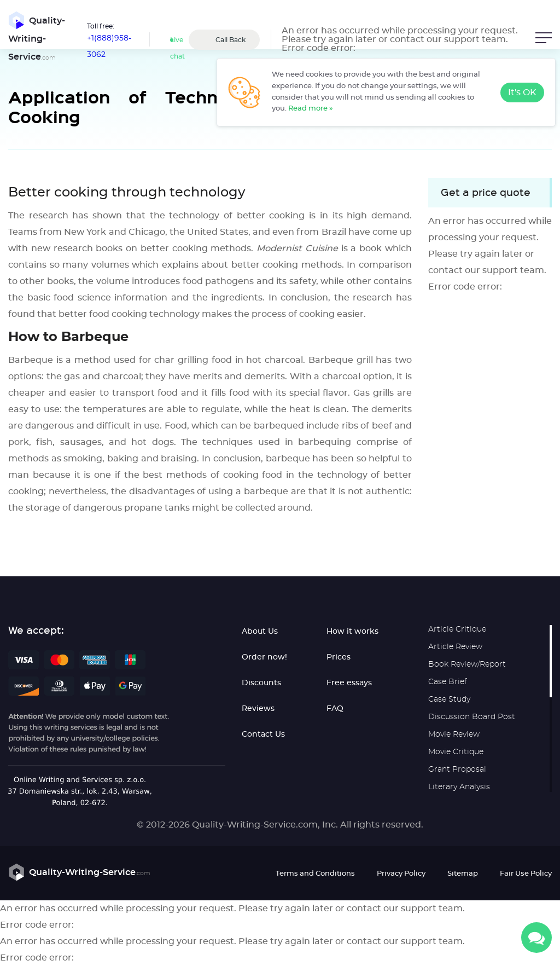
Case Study (449, 699)
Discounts (261, 683)
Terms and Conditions (315, 874)
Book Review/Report (467, 664)
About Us (260, 632)
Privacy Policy (401, 874)
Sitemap (463, 874)
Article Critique (457, 629)
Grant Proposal (457, 770)
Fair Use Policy (526, 874)
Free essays (349, 683)
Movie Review (454, 734)
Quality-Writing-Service (37, 37)
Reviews (258, 709)
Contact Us (263, 734)
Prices (339, 657)
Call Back (231, 40)
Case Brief (448, 682)
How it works (352, 632)
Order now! (264, 657)
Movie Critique (456, 752)
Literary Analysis (459, 787)
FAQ (335, 709)
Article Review (455, 647)
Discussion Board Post (472, 717)
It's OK (522, 92)
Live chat (177, 48)
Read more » (311, 109)
